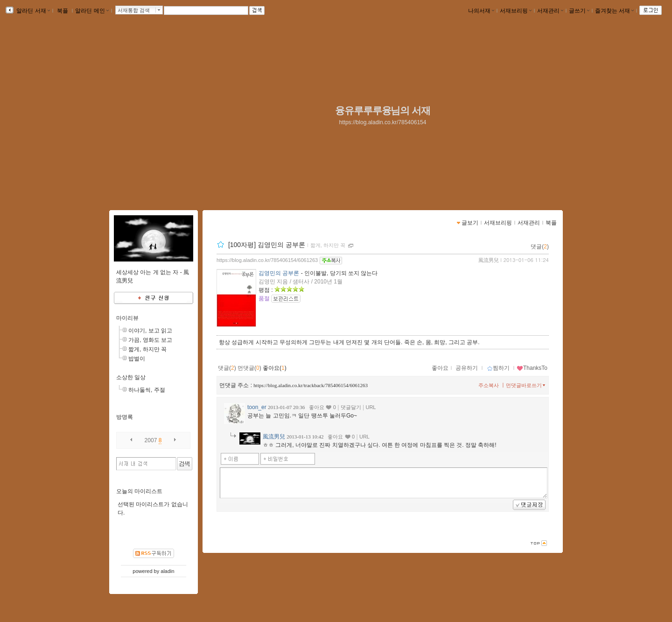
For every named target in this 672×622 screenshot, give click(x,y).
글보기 (470, 223)
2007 (151, 440)
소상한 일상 (131, 377)
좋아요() (275, 368)
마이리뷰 (127, 318)
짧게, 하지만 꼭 (328, 245)
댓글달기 (351, 407)
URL (371, 407)
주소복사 (489, 385)
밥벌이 (137, 359)
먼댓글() (249, 368)
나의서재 (481, 11)
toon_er (257, 407)
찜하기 (498, 368)
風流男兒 (489, 260)
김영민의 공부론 (279, 273)
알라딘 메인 (92, 11)
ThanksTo (532, 368)
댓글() (540, 247)
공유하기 (467, 368)
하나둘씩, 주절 (147, 390)
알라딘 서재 (32, 11)
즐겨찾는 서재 (614, 11)
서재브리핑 (516, 11)
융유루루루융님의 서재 (383, 111)
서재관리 (550, 11)
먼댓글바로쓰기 (526, 385)
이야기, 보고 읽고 (150, 331)
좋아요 (440, 368)
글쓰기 (579, 11)
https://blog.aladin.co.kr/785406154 (383, 122)
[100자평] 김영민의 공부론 (267, 245)
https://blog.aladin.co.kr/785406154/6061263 (267, 260)
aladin (167, 571)
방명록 (125, 417)
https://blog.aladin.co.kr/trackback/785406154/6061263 (311, 385)
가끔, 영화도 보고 (150, 340)
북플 (63, 11)
